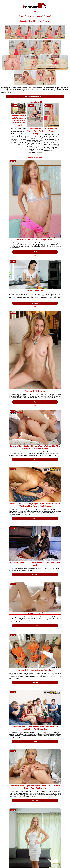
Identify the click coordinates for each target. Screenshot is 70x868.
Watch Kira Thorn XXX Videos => (35, 97)
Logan (35, 518)
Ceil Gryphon (35, 402)
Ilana (35, 459)
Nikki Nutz (35, 800)
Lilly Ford (35, 682)
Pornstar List (30, 17)
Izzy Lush (35, 626)
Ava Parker (35, 252)
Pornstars (39, 17)
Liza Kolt (35, 303)
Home (22, 17)
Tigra (35, 741)
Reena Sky (35, 574)
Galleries (47, 17)
